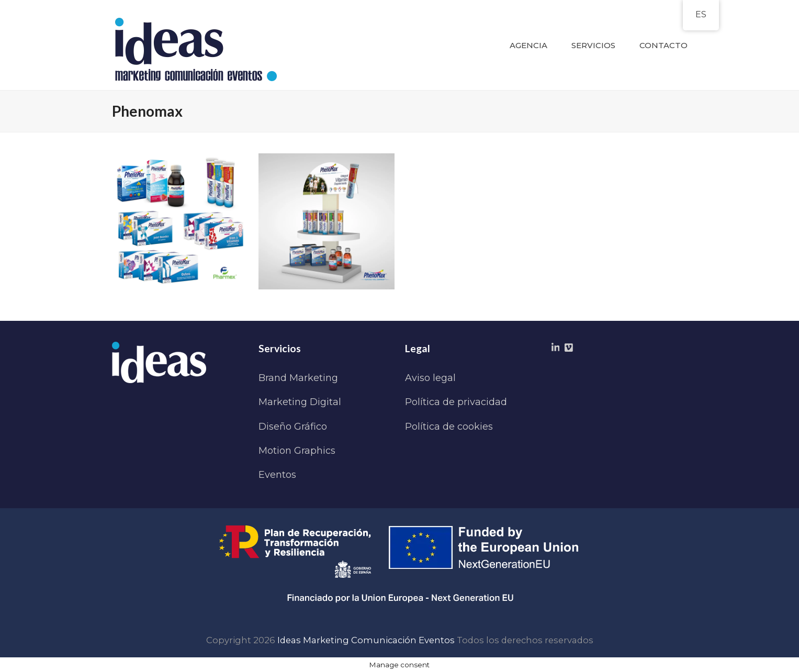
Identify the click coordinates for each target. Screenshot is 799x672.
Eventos (277, 475)
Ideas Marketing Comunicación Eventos (366, 640)
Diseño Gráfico (293, 427)
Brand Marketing (298, 378)
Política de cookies (449, 427)
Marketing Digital (300, 402)
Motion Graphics (297, 451)
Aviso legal (430, 378)
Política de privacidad (456, 402)
